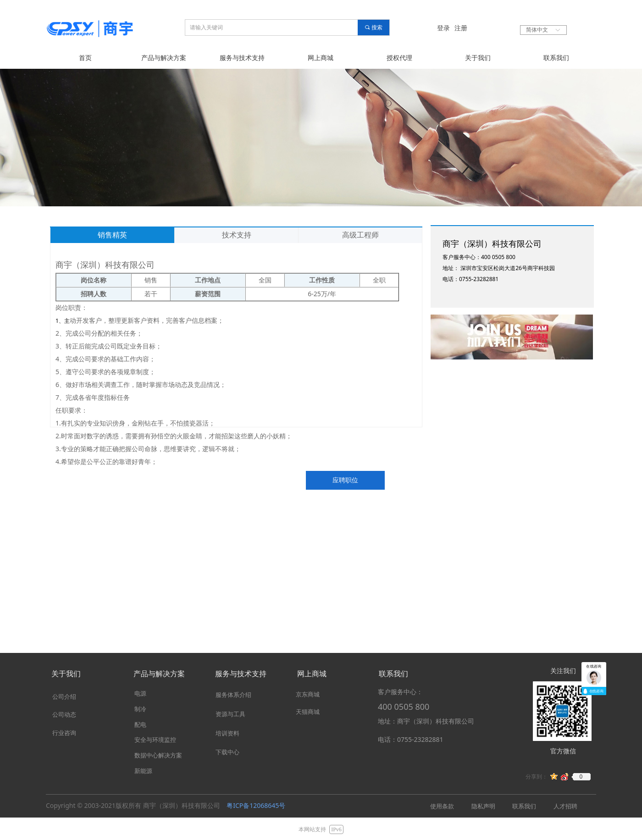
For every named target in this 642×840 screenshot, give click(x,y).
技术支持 (237, 235)
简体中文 (537, 30)
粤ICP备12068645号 (256, 805)
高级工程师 (360, 235)
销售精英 (112, 235)
